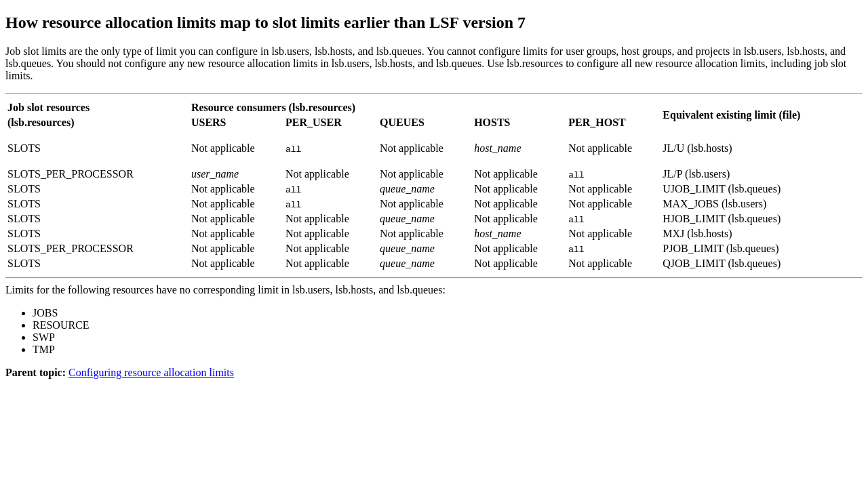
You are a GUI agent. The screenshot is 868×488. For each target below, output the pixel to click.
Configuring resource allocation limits (151, 372)
